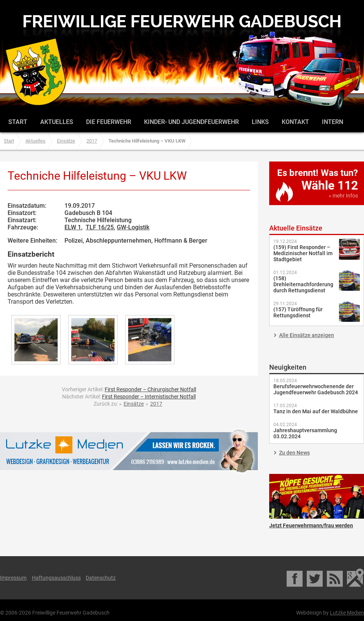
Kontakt (295, 122)
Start (18, 122)
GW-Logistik (133, 227)
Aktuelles (57, 122)
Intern (333, 122)
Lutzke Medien (129, 451)
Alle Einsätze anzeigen (307, 335)
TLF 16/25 (100, 227)
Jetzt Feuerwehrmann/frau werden (317, 496)
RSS (335, 578)
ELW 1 (73, 227)
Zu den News (294, 453)
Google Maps (355, 578)
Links (260, 122)
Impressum (13, 578)
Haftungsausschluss (56, 578)
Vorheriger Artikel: (129, 389)
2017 (92, 141)
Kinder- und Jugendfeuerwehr (191, 122)
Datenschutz (101, 578)
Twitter (315, 578)
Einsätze (66, 141)
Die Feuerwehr (109, 122)
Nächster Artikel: (129, 397)
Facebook (295, 578)
